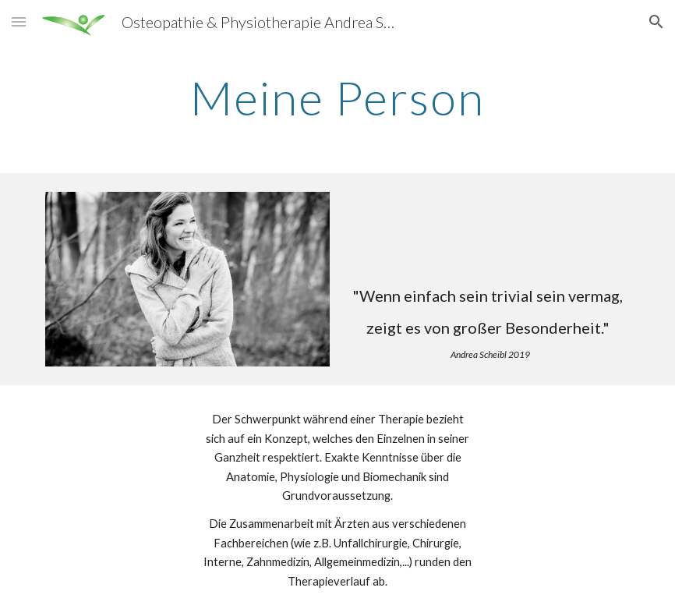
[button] (19, 21)
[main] (338, 97)
